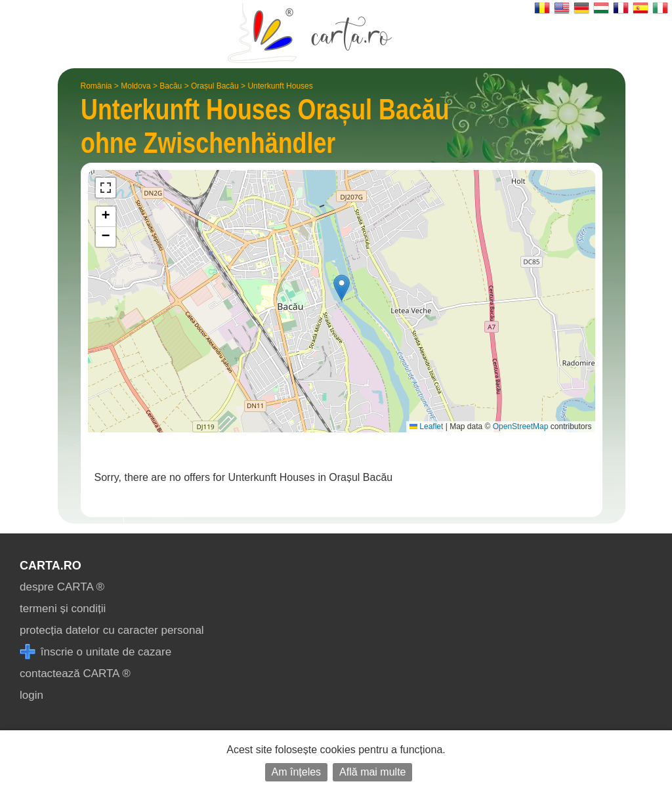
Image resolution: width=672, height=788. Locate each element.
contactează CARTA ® (75, 674)
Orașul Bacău (215, 86)
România (96, 86)
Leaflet (426, 426)
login (31, 695)
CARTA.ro (51, 566)
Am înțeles (297, 772)
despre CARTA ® (62, 587)
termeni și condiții (63, 609)
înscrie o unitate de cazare (95, 652)
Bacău (171, 86)
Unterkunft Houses (280, 86)
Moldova (136, 86)
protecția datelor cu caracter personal (112, 630)
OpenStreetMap (521, 426)
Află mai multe (372, 772)
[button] (342, 288)
